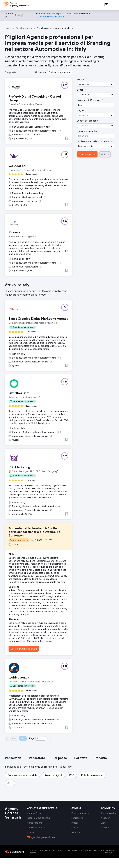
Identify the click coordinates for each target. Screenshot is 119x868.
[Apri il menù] (113, 5)
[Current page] (41, 738)
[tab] (13, 758)
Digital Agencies (24, 28)
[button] (60, 72)
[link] (106, 5)
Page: (32, 738)
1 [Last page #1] (50, 738)
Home (8, 28)
